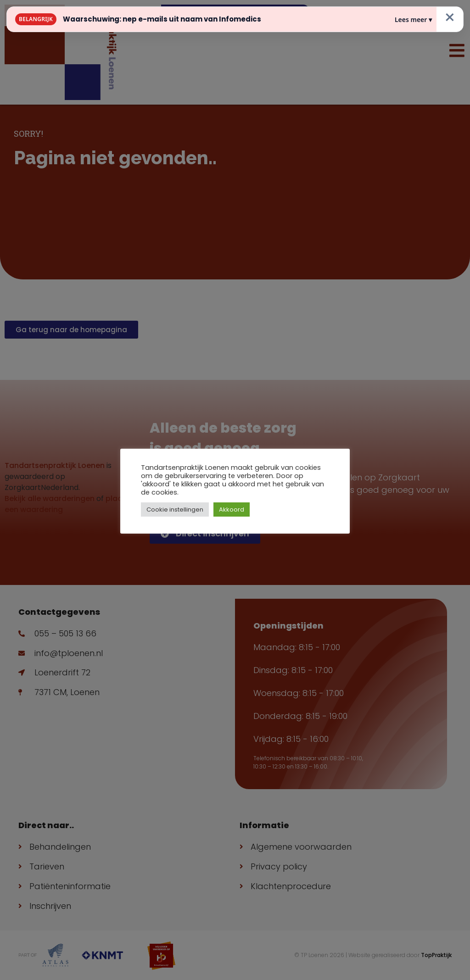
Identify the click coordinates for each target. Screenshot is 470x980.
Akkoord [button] (232, 509)
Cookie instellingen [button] (175, 509)
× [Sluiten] (450, 17)
